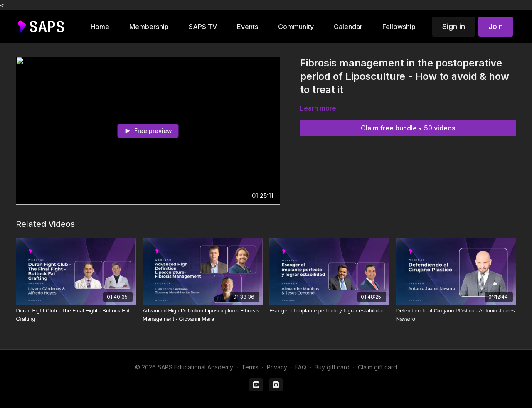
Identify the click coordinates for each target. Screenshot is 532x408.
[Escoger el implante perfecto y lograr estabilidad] (329, 311)
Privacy (277, 367)
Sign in (454, 26)
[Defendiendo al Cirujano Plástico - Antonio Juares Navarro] (456, 315)
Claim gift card (377, 367)
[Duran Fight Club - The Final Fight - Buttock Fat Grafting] (76, 315)
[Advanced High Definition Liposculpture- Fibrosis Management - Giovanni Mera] (203, 315)
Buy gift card (332, 367)
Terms (250, 367)
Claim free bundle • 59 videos (408, 128)
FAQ (301, 367)
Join (496, 26)
